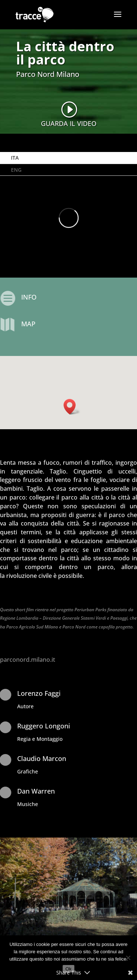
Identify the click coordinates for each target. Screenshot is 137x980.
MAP (28, 324)
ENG (16, 170)
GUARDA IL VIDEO (69, 123)
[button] (72, 407)
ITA (15, 158)
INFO (29, 297)
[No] (128, 958)
